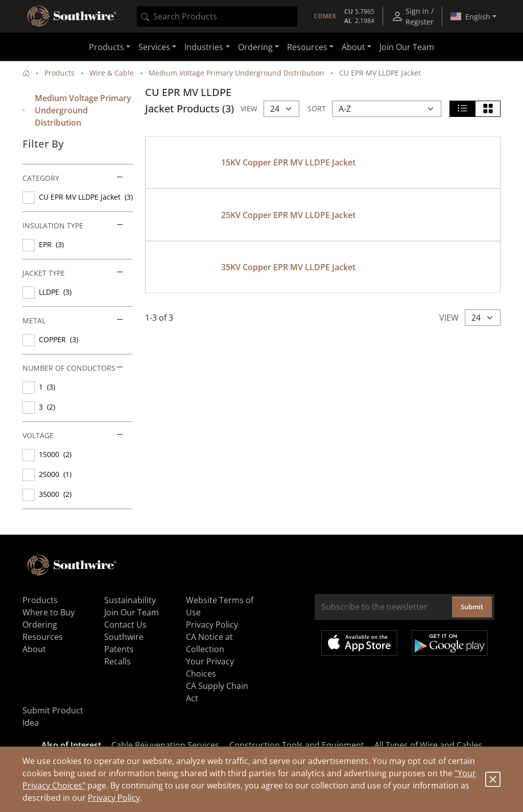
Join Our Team (407, 47)
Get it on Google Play (450, 643)
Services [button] (154, 47)
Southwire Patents (124, 643)
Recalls (117, 661)
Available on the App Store (359, 643)
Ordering (40, 625)
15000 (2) (55, 454)
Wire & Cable (112, 73)
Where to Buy (49, 612)
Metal (73, 320)
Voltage (73, 435)
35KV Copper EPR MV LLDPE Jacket (288, 267)
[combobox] (217, 16)
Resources (43, 637)
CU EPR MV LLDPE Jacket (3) (86, 197)
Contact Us (125, 625)
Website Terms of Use (220, 606)
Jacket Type (73, 273)
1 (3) (47, 387)
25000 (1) (55, 474)
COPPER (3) (58, 339)
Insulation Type (73, 225)
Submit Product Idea (53, 717)
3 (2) (47, 407)
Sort (317, 109)
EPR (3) (51, 244)
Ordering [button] (255, 47)
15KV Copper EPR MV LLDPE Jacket (288, 162)
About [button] (353, 47)
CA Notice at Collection (209, 643)
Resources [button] (307, 47)
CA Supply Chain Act (217, 692)
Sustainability (130, 600)
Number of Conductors (73, 368)
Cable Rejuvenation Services (165, 745)
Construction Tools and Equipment (297, 745)
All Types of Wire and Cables (428, 745)
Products (60, 73)
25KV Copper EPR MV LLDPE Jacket (288, 215)
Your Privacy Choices (210, 667)
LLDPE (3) (55, 292)
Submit (472, 607)
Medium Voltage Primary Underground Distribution (236, 73)
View (249, 109)
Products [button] (106, 47)
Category (73, 178)
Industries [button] (204, 47)
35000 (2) (55, 494)
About (34, 649)
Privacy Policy (114, 798)
